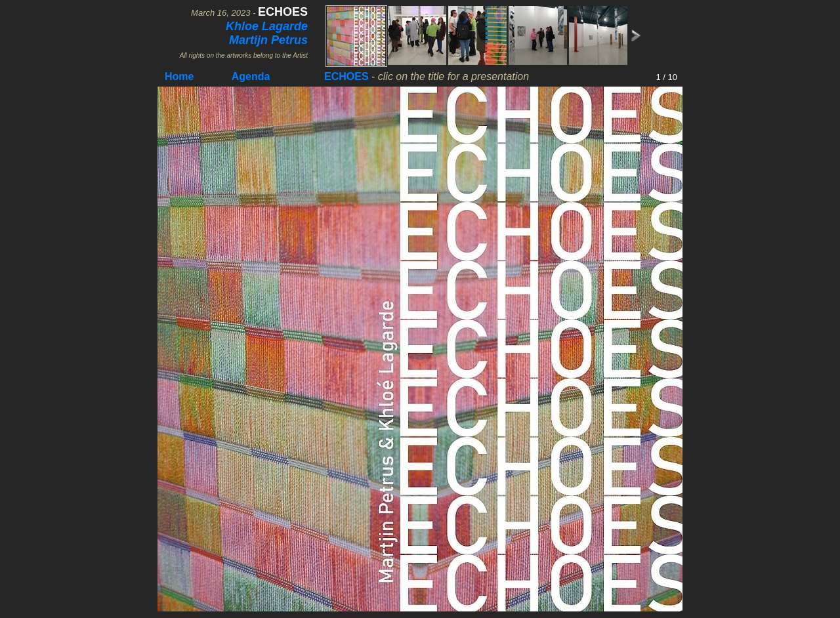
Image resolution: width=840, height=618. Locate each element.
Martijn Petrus (268, 40)
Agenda (251, 76)
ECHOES (346, 76)
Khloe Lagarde (267, 26)
